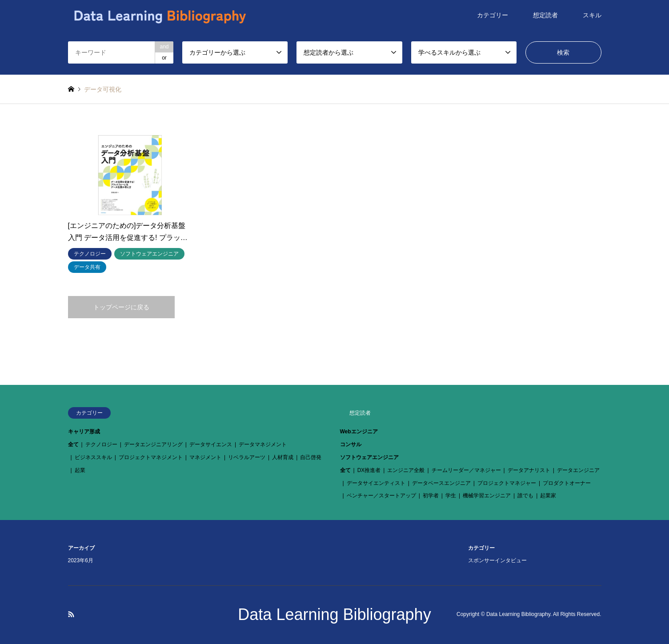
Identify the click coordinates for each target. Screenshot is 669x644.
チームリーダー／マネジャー (466, 470)
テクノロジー (101, 444)
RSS (71, 614)
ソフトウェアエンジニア (369, 457)
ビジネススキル (93, 457)
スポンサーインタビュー (497, 560)
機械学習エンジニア (487, 496)
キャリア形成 (84, 432)
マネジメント (205, 457)
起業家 (548, 496)
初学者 (431, 496)
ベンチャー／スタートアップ (381, 496)
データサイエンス (211, 444)
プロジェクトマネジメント (151, 457)
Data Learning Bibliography (334, 614)
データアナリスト (529, 470)
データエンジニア (578, 470)
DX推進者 (369, 470)
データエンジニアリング (153, 444)
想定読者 (545, 15)
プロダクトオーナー (567, 483)
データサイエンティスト (376, 483)
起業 (80, 470)
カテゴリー (493, 15)
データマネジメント (263, 444)
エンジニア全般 (406, 470)
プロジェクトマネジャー (507, 483)
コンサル (351, 444)
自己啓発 (311, 457)
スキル (592, 15)
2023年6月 (81, 560)
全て (73, 444)
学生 (451, 496)
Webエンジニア (359, 432)
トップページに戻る (121, 307)
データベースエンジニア (441, 483)
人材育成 (283, 457)
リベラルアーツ (247, 457)
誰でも (525, 496)
